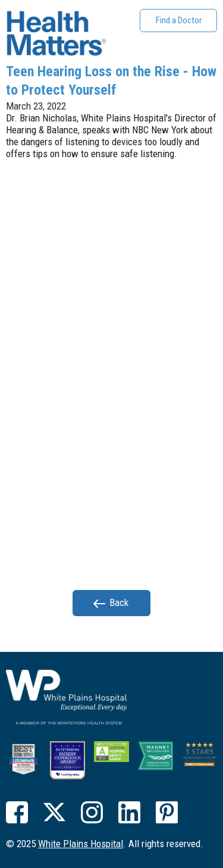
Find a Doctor (179, 20)
